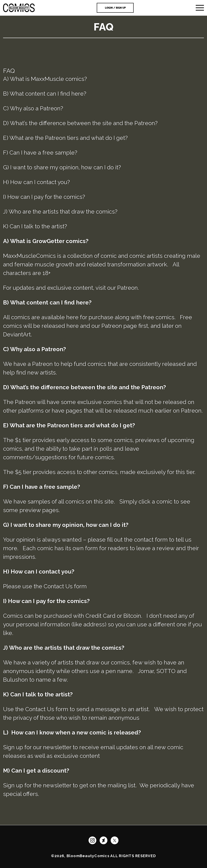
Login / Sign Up (115, 8)
